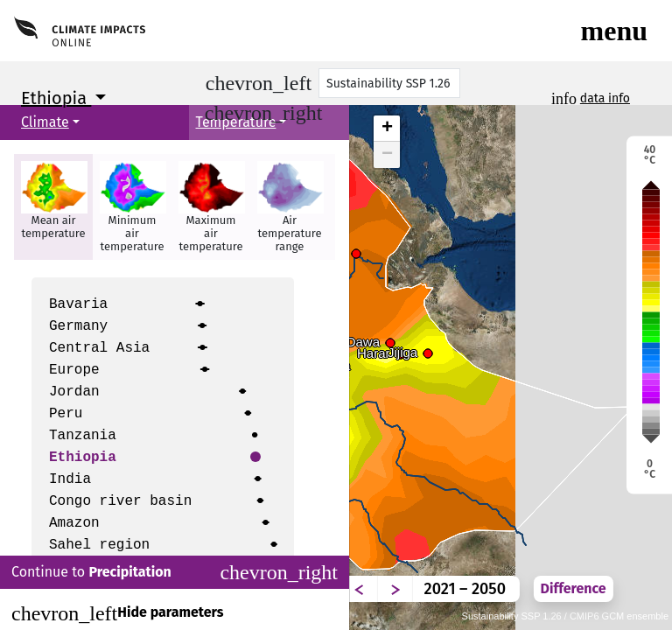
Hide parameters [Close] (117, 613)
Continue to (175, 572)
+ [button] (387, 129)
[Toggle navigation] (614, 31)
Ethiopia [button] (56, 98)
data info (605, 98)
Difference (574, 588)
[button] (53, 207)
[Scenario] (389, 83)
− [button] (387, 155)
